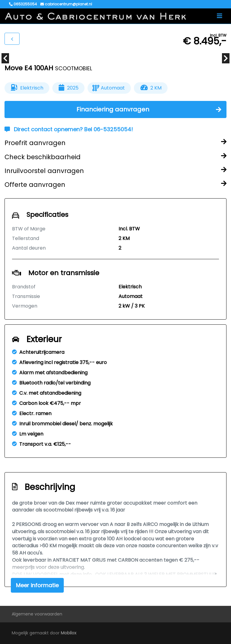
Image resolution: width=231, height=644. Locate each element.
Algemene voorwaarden (37, 614)
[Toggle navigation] (220, 16)
